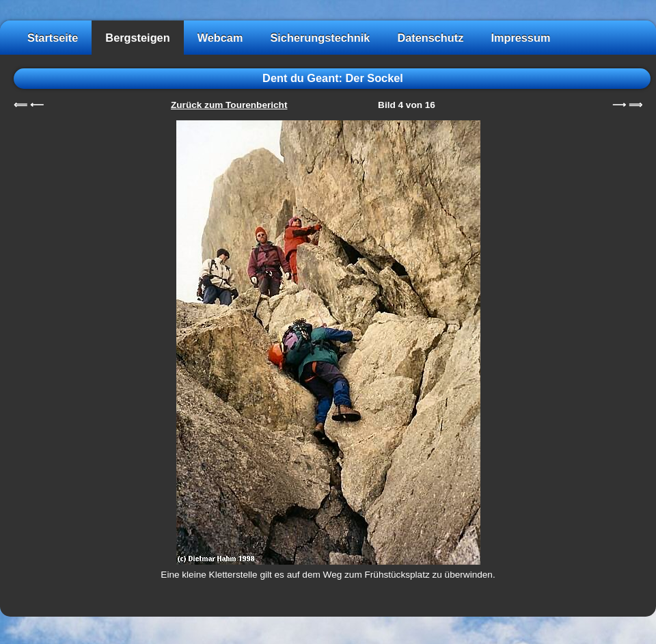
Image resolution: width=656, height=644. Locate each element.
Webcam (220, 38)
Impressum (520, 38)
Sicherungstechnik (320, 38)
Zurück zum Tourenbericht (229, 105)
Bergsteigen (137, 38)
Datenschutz (430, 38)
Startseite (53, 38)
